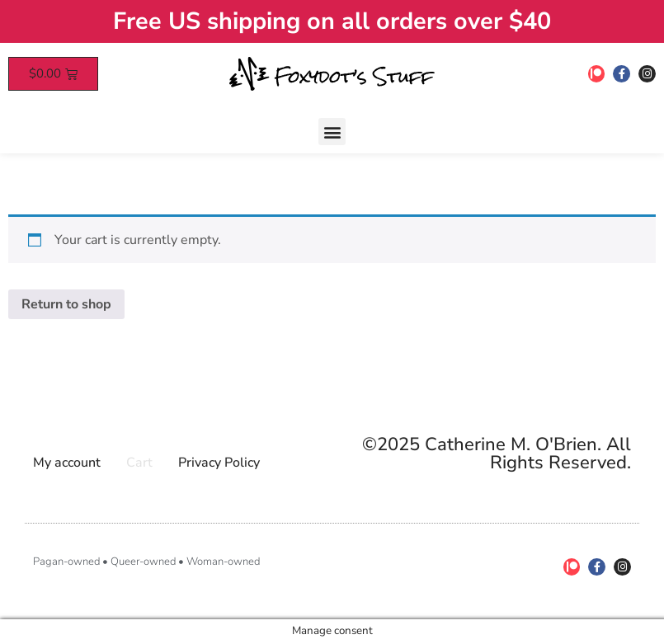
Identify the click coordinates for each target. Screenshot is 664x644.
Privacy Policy (219, 463)
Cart (139, 463)
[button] (332, 132)
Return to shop (66, 304)
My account (67, 463)
